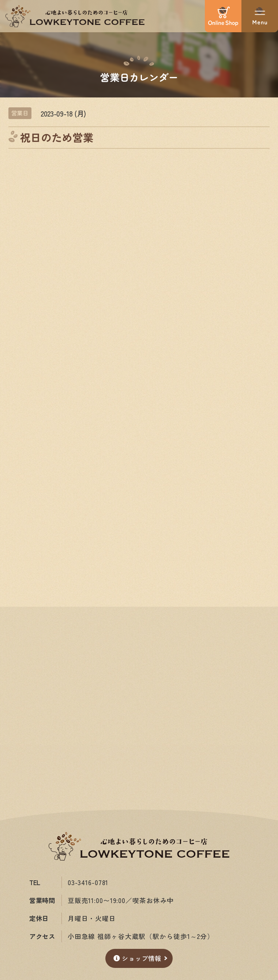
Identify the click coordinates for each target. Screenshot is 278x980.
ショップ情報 (137, 958)
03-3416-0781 (88, 882)
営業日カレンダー (139, 77)
